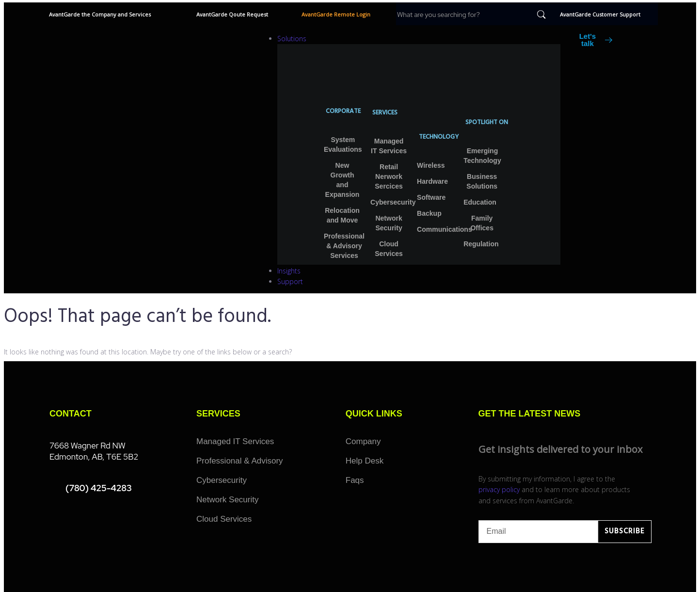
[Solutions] (419, 39)
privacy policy (499, 489)
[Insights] (419, 271)
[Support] (419, 282)
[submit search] (541, 15)
